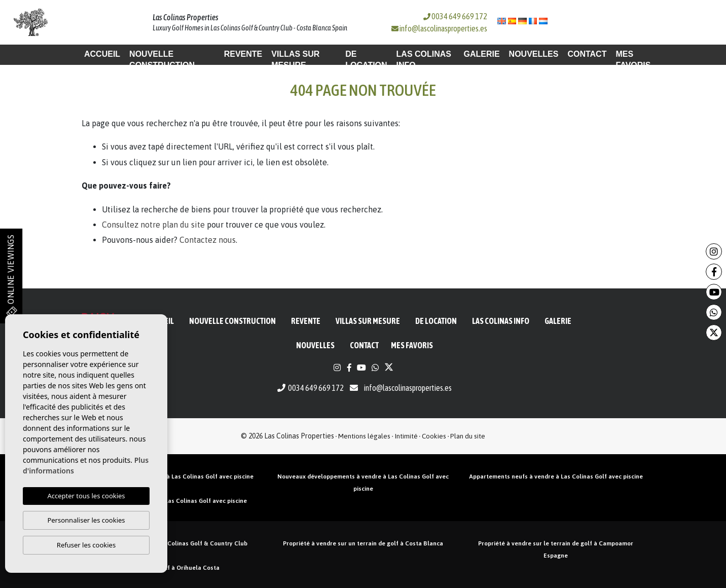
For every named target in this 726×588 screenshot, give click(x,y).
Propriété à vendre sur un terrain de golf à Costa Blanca (363, 543)
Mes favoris (633, 60)
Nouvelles (534, 54)
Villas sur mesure (295, 60)
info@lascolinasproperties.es (443, 28)
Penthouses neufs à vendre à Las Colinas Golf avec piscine (170, 476)
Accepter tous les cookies (86, 496)
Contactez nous (208, 240)
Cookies (434, 436)
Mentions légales (364, 436)
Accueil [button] (102, 54)
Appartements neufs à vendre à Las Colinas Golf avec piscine (556, 476)
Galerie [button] (481, 54)
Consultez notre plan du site (153, 225)
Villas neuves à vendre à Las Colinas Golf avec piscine (171, 501)
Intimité (406, 436)
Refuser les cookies (86, 545)
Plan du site (468, 436)
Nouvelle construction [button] (162, 60)
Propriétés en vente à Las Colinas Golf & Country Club (170, 543)
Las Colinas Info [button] (424, 60)
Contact (587, 54)
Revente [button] (243, 54)
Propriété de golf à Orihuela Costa (170, 568)
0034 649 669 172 (455, 16)
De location (366, 60)
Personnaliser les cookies (86, 520)
